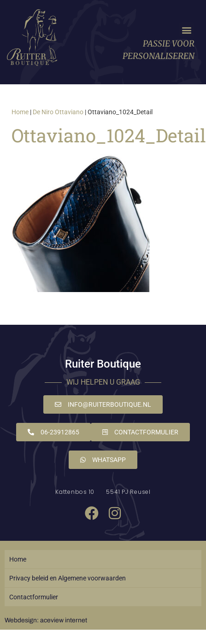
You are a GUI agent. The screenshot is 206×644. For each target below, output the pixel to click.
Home (20, 112)
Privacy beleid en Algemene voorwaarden (68, 578)
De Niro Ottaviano (58, 112)
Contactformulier (34, 597)
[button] (187, 30)
